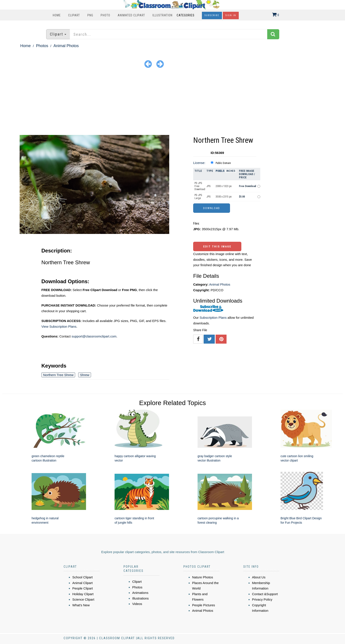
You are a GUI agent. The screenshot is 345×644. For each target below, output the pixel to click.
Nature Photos (203, 577)
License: (199, 163)
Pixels (220, 171)
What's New (81, 605)
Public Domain (223, 163)
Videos (137, 604)
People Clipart (83, 588)
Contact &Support (265, 594)
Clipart (74, 15)
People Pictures (204, 605)
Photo (105, 15)
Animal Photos (66, 46)
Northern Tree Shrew (58, 375)
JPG (209, 186)
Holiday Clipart (83, 594)
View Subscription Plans (59, 326)
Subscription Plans (213, 318)
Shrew (85, 375)
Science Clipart (83, 599)
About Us (259, 577)
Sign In (231, 15)
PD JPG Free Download (200, 186)
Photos (42, 46)
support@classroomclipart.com (94, 336)
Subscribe (212, 15)
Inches (231, 171)
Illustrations (140, 598)
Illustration (162, 15)
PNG (90, 15)
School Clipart (82, 577)
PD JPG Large (198, 197)
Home (57, 15)
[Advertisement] (172, 102)
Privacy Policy (262, 599)
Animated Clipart (131, 15)
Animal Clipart (82, 583)
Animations (140, 593)
